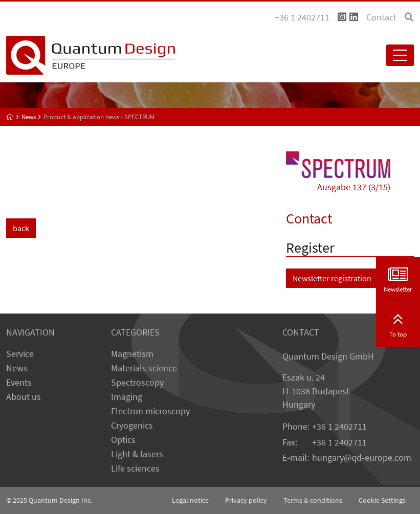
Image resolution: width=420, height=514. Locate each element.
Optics (123, 440)
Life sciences (135, 468)
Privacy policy (246, 500)
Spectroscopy (137, 383)
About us (24, 397)
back (21, 228)
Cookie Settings (382, 500)
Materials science (144, 368)
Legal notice (190, 500)
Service (20, 354)
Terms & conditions (313, 500)
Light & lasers (137, 454)
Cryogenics (132, 426)
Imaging (127, 397)
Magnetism (132, 354)
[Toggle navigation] (400, 55)
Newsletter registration (332, 278)
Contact (381, 17)
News (17, 368)
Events (19, 383)
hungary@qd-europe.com (362, 458)
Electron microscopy (150, 411)
